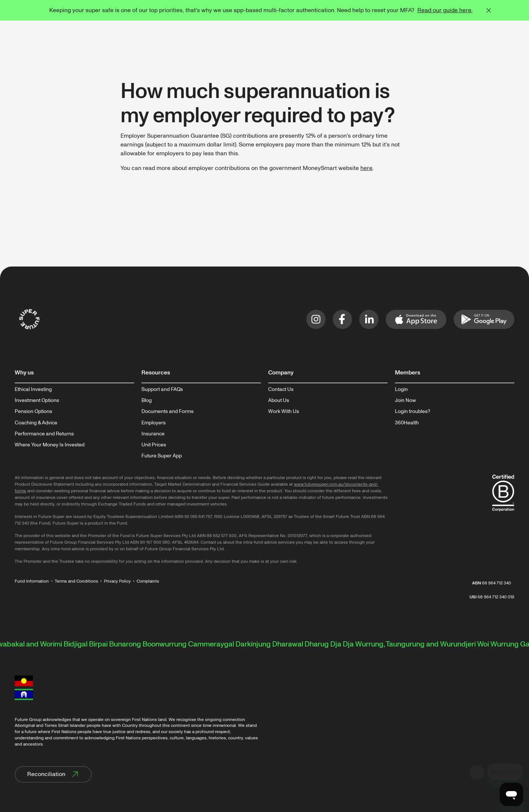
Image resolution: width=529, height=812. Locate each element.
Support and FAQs (162, 389)
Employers (154, 423)
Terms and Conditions (76, 581)
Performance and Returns (44, 434)
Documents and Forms (168, 412)
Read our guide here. (445, 10)
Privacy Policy (117, 581)
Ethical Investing (33, 389)
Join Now (405, 400)
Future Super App (162, 456)
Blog (147, 400)
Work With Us (284, 412)
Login (401, 389)
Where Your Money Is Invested (50, 445)
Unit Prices (154, 445)
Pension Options (33, 412)
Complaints (148, 581)
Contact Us (281, 389)
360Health (407, 423)
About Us (279, 400)
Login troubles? (413, 412)
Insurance (153, 434)
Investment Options (37, 400)
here (366, 168)
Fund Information (32, 581)
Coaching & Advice (36, 423)
